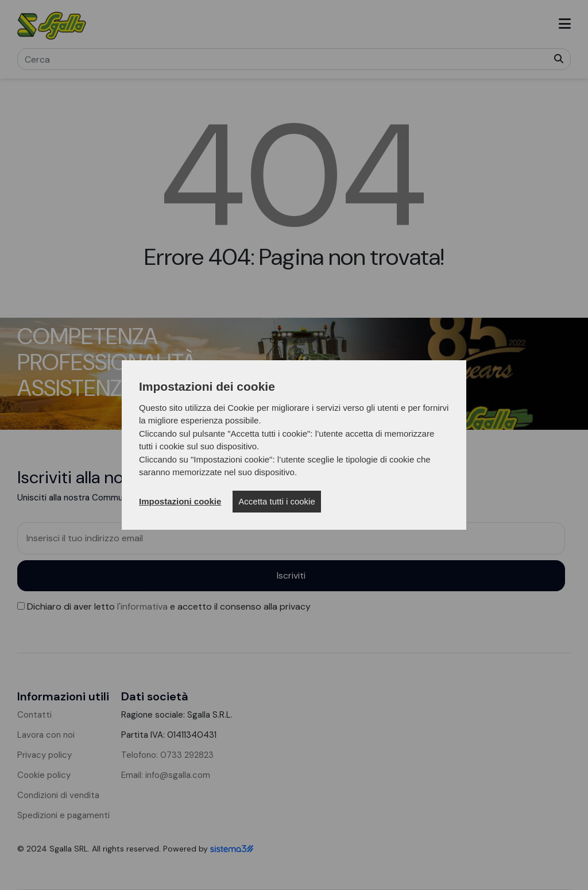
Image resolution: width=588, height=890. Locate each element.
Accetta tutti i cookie (276, 501)
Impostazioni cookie (180, 501)
